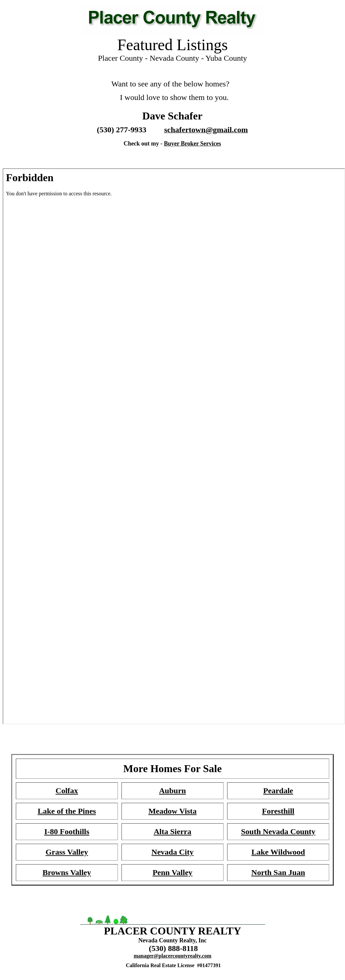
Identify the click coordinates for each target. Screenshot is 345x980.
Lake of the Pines (67, 811)
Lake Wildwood (278, 852)
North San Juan (278, 872)
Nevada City (172, 852)
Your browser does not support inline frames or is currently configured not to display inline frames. (172, 113)
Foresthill (278, 811)
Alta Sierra (172, 832)
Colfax (67, 791)
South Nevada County (278, 832)
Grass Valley (67, 852)
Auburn (172, 791)
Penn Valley (172, 872)
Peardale (278, 791)
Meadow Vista (172, 811)
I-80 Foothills (67, 832)
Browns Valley (67, 872)
